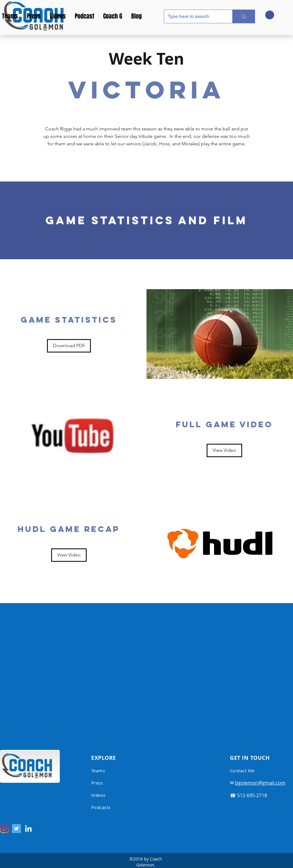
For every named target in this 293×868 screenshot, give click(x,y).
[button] (270, 15)
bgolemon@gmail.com (260, 783)
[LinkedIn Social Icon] (28, 829)
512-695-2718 (252, 795)
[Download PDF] (69, 346)
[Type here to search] (194, 16)
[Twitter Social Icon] (16, 829)
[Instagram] (4, 829)
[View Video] (224, 450)
